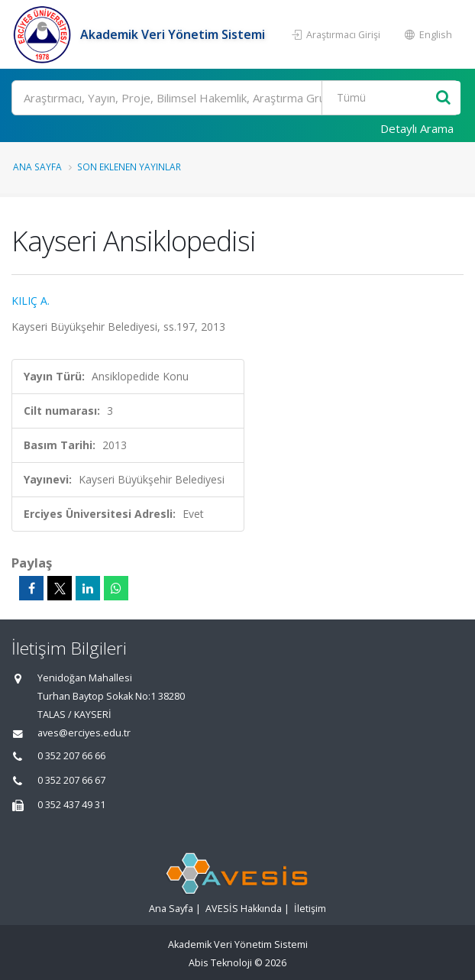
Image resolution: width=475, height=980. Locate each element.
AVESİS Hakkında (244, 909)
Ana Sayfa (37, 167)
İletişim (310, 909)
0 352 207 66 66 (71, 756)
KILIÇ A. (31, 301)
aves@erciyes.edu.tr (84, 733)
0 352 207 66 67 (71, 780)
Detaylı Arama (417, 128)
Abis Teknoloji (220, 963)
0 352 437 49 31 (71, 805)
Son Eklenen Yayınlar (129, 167)
